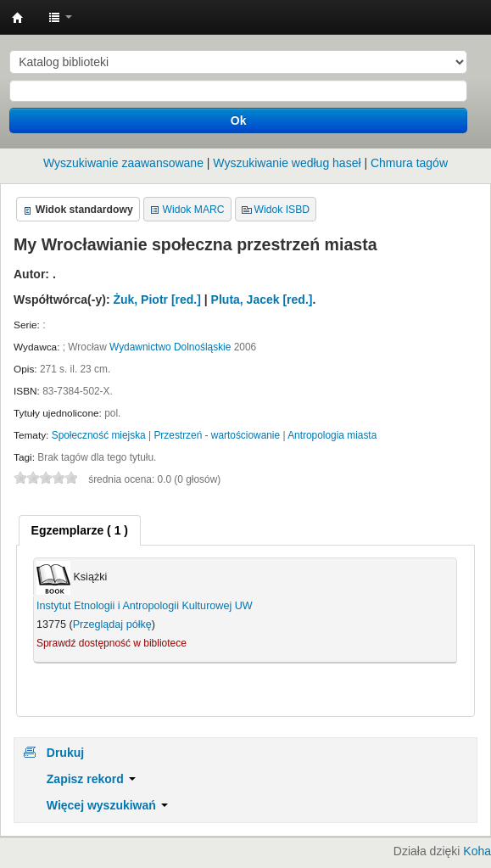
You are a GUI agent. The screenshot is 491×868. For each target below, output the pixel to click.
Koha (477, 851)
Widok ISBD (282, 210)
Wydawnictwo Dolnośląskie (170, 347)
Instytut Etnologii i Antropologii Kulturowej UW (18, 18)
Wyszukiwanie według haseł (287, 163)
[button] (60, 17)
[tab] (80, 530)
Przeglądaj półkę (112, 624)
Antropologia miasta (332, 435)
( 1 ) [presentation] (80, 530)
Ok (239, 120)
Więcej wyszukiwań (107, 805)
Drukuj (65, 753)
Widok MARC (194, 210)
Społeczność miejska (99, 435)
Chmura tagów (409, 163)
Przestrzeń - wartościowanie (217, 435)
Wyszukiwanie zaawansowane (123, 163)
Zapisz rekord (91, 779)
